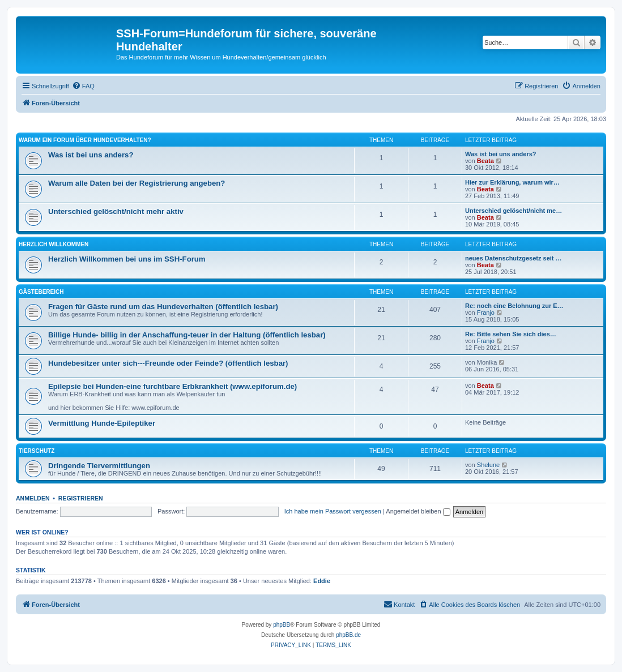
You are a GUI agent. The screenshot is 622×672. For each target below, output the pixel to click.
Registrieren (81, 498)
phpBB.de (348, 635)
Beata (485, 161)
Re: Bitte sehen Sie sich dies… (511, 334)
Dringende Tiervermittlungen (99, 466)
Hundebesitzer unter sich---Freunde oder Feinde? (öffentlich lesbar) (168, 363)
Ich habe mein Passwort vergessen (333, 511)
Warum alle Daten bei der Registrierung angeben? (137, 183)
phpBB (282, 625)
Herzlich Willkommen (54, 244)
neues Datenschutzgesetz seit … (514, 258)
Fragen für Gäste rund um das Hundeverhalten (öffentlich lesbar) (163, 307)
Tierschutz (37, 451)
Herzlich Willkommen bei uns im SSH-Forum (127, 259)
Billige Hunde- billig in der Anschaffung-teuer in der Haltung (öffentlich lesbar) (187, 335)
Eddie (322, 581)
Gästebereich (41, 292)
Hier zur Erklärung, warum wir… (512, 182)
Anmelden (33, 498)
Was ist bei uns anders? (91, 155)
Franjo (486, 313)
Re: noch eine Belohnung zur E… (514, 306)
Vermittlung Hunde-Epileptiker (102, 423)
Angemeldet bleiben (418, 511)
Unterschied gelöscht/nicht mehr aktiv (116, 211)
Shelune (488, 465)
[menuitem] (83, 86)
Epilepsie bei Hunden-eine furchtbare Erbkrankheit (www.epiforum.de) (172, 386)
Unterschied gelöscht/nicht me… (514, 211)
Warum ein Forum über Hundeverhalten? (85, 140)
